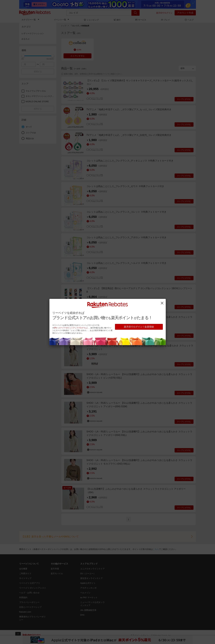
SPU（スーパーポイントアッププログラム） (71, 328)
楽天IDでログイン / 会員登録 (139, 327)
